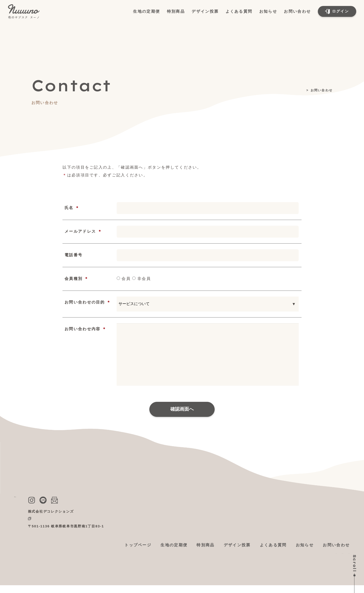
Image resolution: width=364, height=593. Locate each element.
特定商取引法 (305, 557)
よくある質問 (239, 11)
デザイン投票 (205, 11)
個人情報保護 (336, 557)
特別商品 (176, 11)
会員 (124, 278)
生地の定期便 (146, 11)
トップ (300, 90)
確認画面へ (182, 409)
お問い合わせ (297, 11)
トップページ (138, 545)
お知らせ (268, 11)
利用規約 (277, 557)
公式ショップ (93, 519)
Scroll (355, 563)
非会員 (141, 278)
